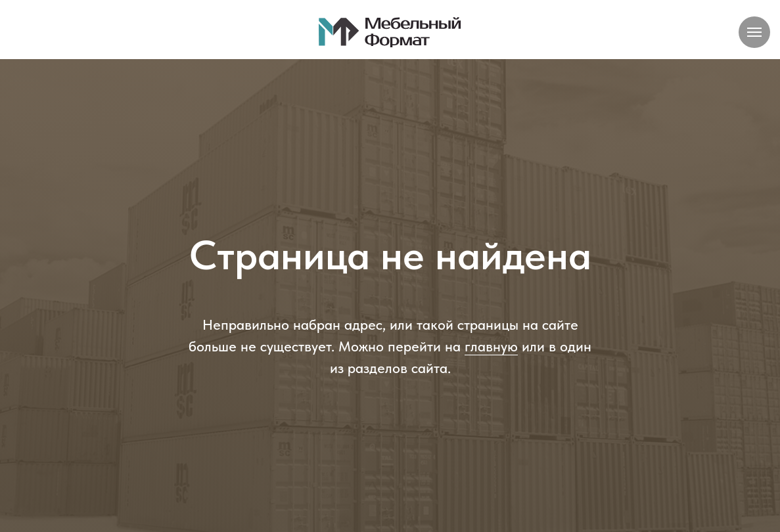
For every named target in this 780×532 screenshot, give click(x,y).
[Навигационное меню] (754, 32)
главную (491, 346)
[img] (390, 32)
